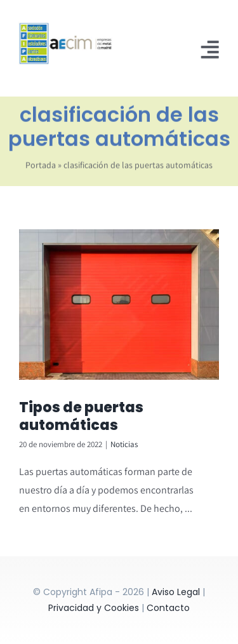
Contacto (168, 608)
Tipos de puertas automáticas (81, 417)
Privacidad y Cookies (94, 608)
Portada (41, 166)
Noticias (124, 444)
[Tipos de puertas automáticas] (119, 304)
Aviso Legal (176, 592)
